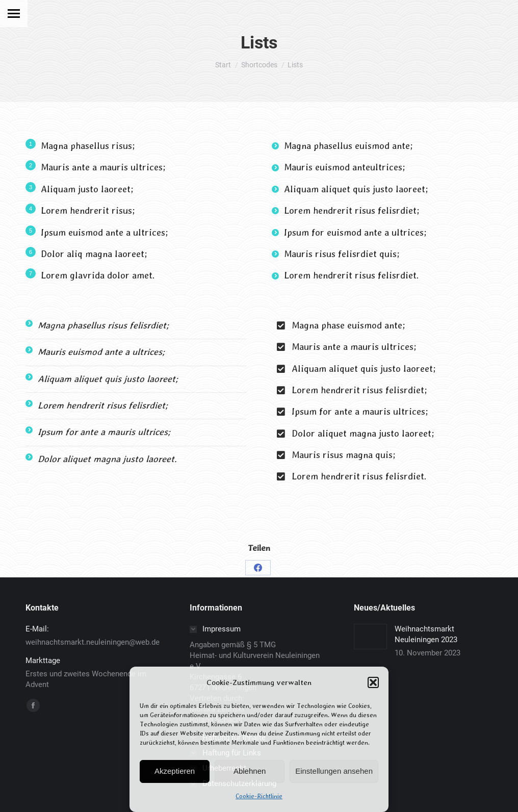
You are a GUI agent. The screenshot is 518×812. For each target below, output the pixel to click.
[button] (373, 682)
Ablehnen (250, 771)
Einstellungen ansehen (334, 771)
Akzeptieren (175, 771)
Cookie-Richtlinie (259, 796)
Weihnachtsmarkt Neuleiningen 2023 (426, 634)
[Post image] (370, 637)
